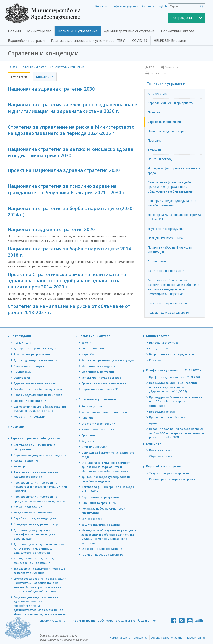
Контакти (148, 6)
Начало (12, 67)
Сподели (170, 67)
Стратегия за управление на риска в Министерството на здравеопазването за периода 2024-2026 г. (71, 130)
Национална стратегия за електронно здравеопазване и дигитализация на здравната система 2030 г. (72, 108)
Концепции (45, 77)
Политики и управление (36, 67)
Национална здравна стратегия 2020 (51, 229)
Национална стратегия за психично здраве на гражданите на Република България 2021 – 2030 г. (67, 189)
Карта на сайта (120, 638)
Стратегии (19, 77)
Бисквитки (141, 638)
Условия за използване (167, 638)
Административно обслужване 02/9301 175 (104, 620)
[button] (14, 31)
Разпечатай (158, 73)
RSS (152, 67)
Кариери (101, 6)
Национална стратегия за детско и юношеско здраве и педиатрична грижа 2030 (71, 152)
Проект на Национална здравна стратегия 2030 (64, 170)
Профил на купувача (124, 6)
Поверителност (196, 638)
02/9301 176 (147, 620)
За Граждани (182, 18)
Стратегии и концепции (69, 67)
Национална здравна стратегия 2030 (51, 89)
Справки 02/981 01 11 (55, 620)
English (162, 6)
